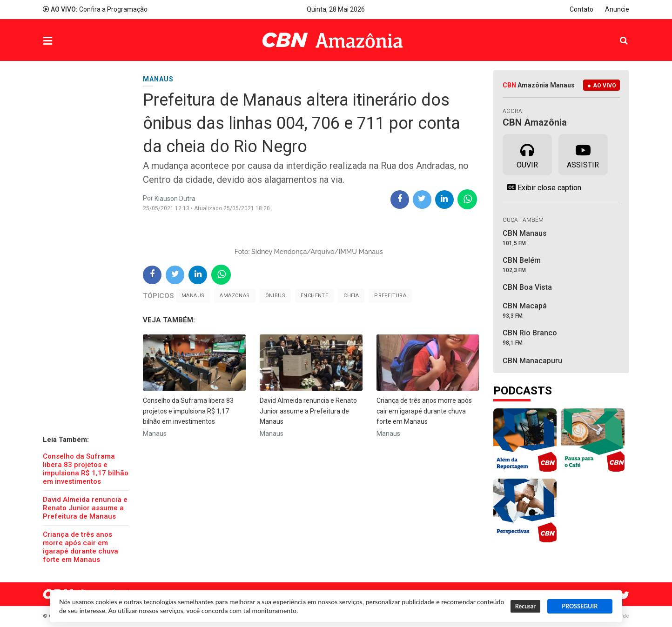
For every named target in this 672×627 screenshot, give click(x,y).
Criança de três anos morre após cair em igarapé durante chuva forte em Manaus (81, 547)
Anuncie (617, 9)
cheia (351, 296)
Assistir (583, 154)
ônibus (275, 296)
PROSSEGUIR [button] (580, 606)
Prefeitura (390, 296)
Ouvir (527, 154)
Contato (581, 9)
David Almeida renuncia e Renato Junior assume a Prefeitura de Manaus (85, 508)
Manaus (193, 296)
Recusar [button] (525, 606)
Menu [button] (67, 41)
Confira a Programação (95, 9)
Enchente (314, 296)
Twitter (625, 595)
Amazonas (235, 296)
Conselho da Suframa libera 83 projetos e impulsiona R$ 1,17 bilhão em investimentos (86, 469)
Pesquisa (616, 33)
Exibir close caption (542, 187)
